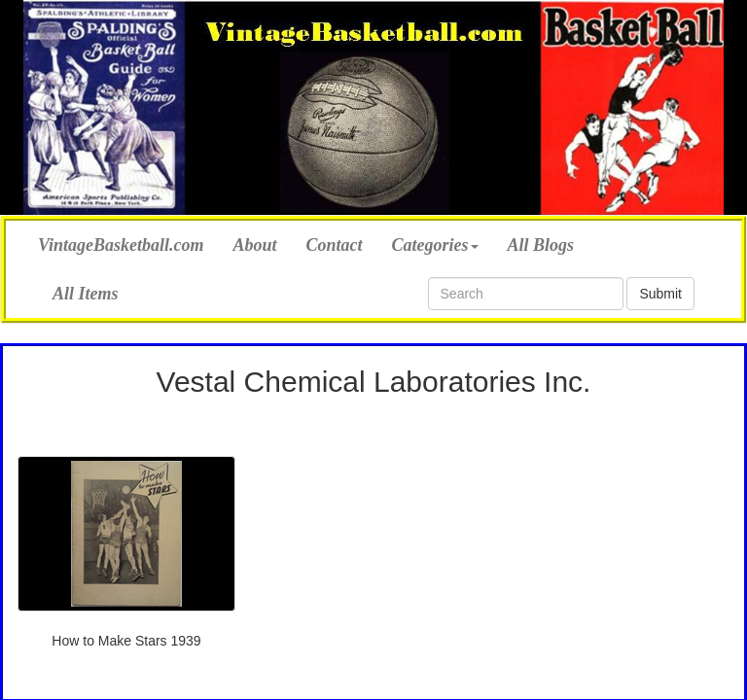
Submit (660, 294)
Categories (435, 245)
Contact (335, 245)
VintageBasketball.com (121, 243)
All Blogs (541, 245)
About (255, 245)
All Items (86, 294)
